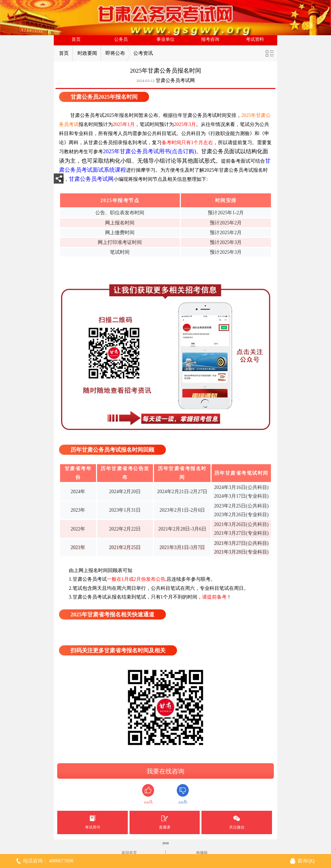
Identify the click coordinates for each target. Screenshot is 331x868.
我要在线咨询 (165, 771)
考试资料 (255, 39)
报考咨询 (210, 39)
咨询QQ (306, 861)
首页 (76, 39)
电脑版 (202, 853)
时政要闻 (87, 53)
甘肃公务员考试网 (175, 80)
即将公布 (115, 53)
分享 (59, 181)
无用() (183, 794)
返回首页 (129, 853)
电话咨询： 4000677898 (48, 861)
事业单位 (165, 39)
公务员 (121, 39)
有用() (148, 794)
